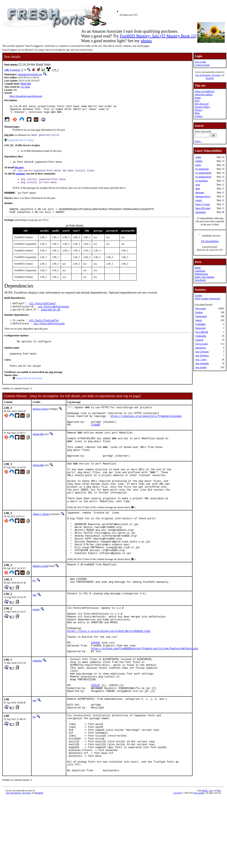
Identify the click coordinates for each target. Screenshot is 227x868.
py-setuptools (202, 169)
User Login (200, 62)
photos (146, 41)
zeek (198, 185)
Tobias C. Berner (41, 543)
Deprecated (201, 316)
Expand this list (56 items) (29, 389)
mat (34, 633)
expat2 (199, 200)
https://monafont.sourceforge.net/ (26, 97)
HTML (205, 861)
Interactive (201, 348)
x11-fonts (25, 87)
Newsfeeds (200, 280)
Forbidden (200, 324)
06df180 (26, 84)
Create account (202, 65)
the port (19, 171)
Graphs (198, 295)
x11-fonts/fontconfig (44, 328)
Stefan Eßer (38, 449)
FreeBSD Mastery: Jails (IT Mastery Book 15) (158, 36)
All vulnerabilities (210, 241)
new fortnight (202, 363)
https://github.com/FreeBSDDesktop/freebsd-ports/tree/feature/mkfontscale (144, 696)
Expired (199, 340)
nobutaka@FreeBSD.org (30, 74)
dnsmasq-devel (203, 196)
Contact (199, 116)
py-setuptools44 (203, 173)
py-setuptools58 (203, 177)
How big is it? (202, 104)
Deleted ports (201, 274)
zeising (36, 648)
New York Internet (203, 75)
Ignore (199, 320)
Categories (200, 271)
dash (198, 189)
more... (198, 141)
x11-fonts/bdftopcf (42, 310)
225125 (95, 740)
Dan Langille (199, 863)
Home (198, 268)
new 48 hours (202, 356)
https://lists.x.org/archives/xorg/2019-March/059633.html (109, 675)
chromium (200, 212)
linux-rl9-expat (203, 208)
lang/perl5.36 (51, 317)
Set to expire (202, 344)
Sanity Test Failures (205, 277)
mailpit (199, 161)
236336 (95, 689)
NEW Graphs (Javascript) (208, 298)
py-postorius (202, 181)
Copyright (177, 863)
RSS (219, 861)
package (20, 177)
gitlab (198, 157)
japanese (16, 70)
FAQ (197, 101)
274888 (95, 439)
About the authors (204, 94)
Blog (197, 113)
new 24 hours (202, 352)
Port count (201, 308)
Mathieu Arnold (40, 604)
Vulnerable (201, 336)
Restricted (200, 328)
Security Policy (202, 107)
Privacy (199, 110)
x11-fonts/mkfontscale (53, 314)
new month (201, 367)
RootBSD (210, 78)
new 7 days (201, 359)
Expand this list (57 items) (21, 143)
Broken (199, 312)
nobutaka (37, 709)
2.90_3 (8, 70)
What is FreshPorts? (205, 91)
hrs (34, 619)
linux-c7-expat (203, 204)
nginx (198, 165)
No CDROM (202, 332)
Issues (198, 98)
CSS (211, 861)
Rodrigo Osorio (40, 419)
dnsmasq (200, 192)
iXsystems (216, 75)
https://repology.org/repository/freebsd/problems (146, 429)
